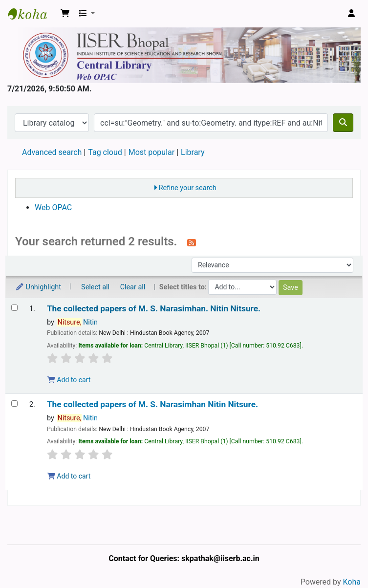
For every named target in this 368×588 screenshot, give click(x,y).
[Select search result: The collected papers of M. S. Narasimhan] (14, 403)
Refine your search (188, 188)
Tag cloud (105, 152)
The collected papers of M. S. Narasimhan (152, 404)
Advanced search (52, 152)
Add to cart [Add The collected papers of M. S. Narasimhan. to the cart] (69, 380)
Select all (95, 287)
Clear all (133, 287)
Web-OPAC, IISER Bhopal (32, 14)
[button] (65, 14)
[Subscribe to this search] (192, 242)
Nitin (77, 322)
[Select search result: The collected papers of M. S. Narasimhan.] (14, 308)
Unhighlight (38, 287)
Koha (352, 582)
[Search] (343, 123)
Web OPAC (53, 207)
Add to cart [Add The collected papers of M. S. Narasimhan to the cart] (69, 476)
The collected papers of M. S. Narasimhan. (154, 309)
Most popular (152, 152)
